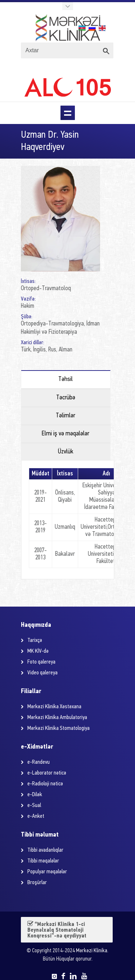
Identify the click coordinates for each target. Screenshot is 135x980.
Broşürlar (37, 883)
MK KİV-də (38, 651)
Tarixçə (35, 640)
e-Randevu (39, 762)
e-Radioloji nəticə (45, 784)
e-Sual (34, 806)
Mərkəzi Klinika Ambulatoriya (57, 718)
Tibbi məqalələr (43, 861)
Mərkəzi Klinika (92, 951)
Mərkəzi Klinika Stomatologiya (58, 728)
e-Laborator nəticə (47, 773)
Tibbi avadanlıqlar (45, 850)
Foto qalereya (41, 662)
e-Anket (36, 816)
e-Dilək (35, 795)
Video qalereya (42, 673)
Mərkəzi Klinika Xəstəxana (54, 707)
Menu (68, 113)
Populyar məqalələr (47, 872)
